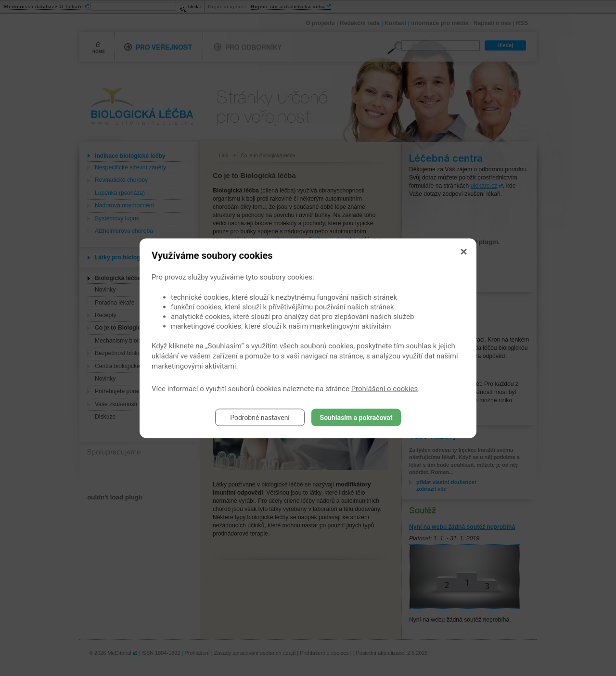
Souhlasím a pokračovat (356, 417)
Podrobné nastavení (260, 417)
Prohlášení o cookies (385, 388)
